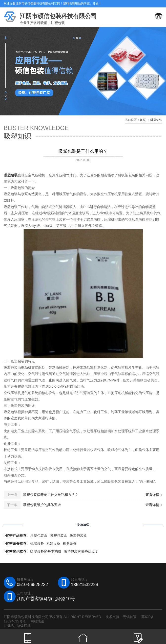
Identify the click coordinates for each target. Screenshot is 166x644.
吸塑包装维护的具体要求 (42, 505)
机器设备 (37, 543)
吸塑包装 (11, 175)
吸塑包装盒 (59, 536)
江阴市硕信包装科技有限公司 (58, 16)
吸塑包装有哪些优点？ (81, 551)
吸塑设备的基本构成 (46, 551)
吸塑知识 (156, 120)
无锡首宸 (130, 617)
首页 (143, 120)
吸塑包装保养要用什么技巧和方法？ (51, 495)
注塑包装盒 (39, 536)
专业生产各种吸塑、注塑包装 (42, 23)
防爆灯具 (24, 626)
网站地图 (37, 621)
